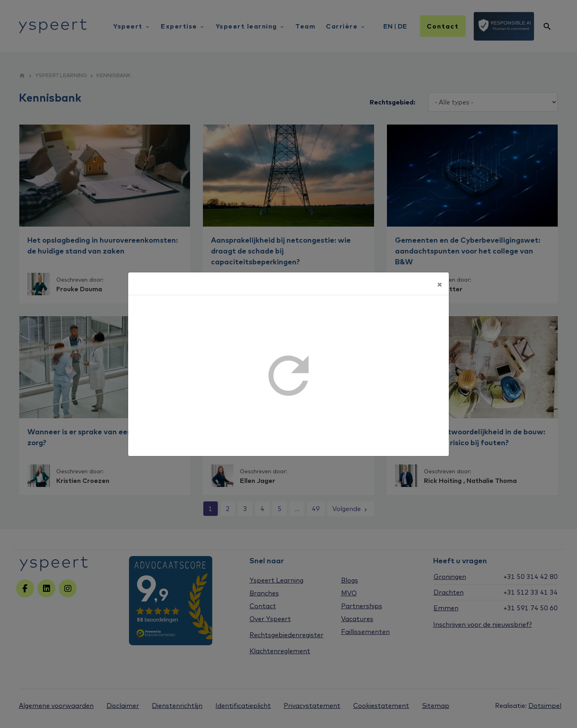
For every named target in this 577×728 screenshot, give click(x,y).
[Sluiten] (440, 284)
